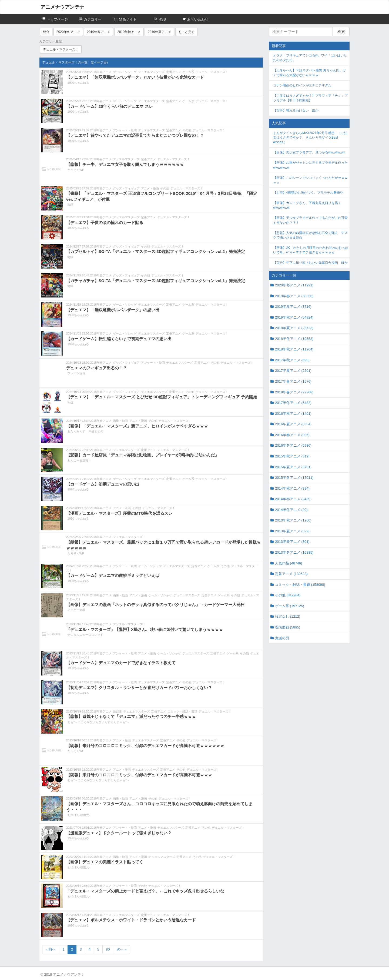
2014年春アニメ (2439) (293, 499)
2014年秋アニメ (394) (292, 488)
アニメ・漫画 (150, 188)
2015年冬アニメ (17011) (294, 478)
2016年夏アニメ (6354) (293, 424)
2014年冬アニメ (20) (291, 510)
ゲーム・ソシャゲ (125, 72)
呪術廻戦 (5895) (288, 627)
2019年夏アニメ (160, 32)
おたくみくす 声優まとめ (85, 431)
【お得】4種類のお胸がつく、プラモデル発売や (308, 193)
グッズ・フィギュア (126, 188)
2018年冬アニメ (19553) (294, 339)
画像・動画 (120, 421)
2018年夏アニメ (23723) (294, 328)
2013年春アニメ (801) (292, 542)
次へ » (121, 949)
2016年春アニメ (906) (292, 435)
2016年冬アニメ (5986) (293, 445)
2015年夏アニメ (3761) (293, 467)
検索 (341, 32)
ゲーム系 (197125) (290, 606)
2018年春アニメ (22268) (294, 392)
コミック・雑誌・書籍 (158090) (300, 585)
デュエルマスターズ (151, 72)
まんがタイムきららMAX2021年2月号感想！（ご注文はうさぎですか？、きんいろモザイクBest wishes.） (310, 138)
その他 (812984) (288, 595)
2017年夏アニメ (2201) (293, 371)
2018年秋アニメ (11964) (294, 349)
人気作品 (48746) (289, 563)
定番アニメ (174, 72)
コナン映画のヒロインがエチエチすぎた (302, 85)
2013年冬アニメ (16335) (294, 552)
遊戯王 (117, 711)
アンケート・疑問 (125, 130)
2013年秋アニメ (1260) (293, 520)
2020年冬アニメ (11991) (294, 285)
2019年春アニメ (99, 32)
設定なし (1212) (288, 616)
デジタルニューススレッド (85, 635)
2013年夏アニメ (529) (292, 531)
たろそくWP (76, 170)
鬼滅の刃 (282, 638)
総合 (46, 32)
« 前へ (51, 949)
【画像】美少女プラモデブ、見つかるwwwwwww (309, 152)
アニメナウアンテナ (62, 7)
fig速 (71, 205)
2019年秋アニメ (129, 32)
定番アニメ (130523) (291, 574)
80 (108, 949)
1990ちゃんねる (78, 83)
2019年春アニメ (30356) (294, 296)
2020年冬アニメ (68, 32)
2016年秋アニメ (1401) (293, 414)
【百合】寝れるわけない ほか (296, 111)
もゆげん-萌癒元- (79, 815)
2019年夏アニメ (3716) (293, 307)
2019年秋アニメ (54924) (294, 317)
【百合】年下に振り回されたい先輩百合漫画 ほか (310, 263)
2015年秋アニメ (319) (292, 456)
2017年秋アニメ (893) (292, 360)
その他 (187, 130)
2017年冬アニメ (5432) (293, 403)
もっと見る (186, 32)
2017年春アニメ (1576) (293, 381)
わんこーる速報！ (79, 460)
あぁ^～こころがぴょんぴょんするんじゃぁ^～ (99, 722)
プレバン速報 (76, 373)
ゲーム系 (188, 72)
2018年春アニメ (101, 72)
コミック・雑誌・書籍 (182, 711)
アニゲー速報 (76, 610)
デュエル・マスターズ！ (61, 49)
